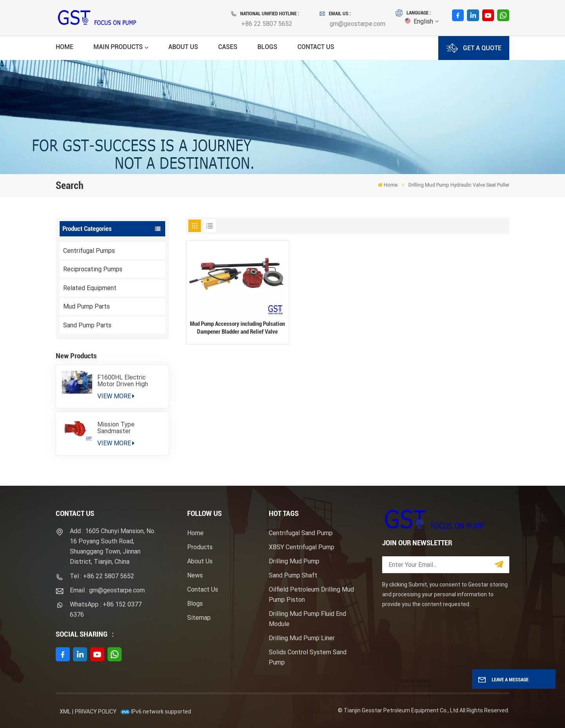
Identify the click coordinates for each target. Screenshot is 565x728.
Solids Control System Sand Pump (308, 657)
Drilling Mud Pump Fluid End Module (307, 619)
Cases (228, 47)
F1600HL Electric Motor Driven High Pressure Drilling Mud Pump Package (127, 381)
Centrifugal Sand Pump (301, 533)
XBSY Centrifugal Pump (302, 547)
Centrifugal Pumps (89, 251)
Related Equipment (90, 288)
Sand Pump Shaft (293, 575)
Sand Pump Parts (87, 325)
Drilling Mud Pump (294, 561)
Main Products (118, 47)
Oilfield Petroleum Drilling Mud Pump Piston (311, 595)
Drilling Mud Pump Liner (302, 638)
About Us (183, 47)
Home (65, 47)
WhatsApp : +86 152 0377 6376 (106, 609)
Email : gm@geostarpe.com (107, 590)
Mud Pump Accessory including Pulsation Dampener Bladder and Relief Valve (237, 328)
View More (116, 396)
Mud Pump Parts (87, 306)
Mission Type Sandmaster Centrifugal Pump (122, 428)
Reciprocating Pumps (93, 269)
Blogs (267, 47)
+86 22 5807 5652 (267, 24)
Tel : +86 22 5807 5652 (102, 576)
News (195, 575)
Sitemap (199, 618)
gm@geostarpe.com (357, 24)
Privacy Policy (96, 712)
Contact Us (316, 47)
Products (200, 547)
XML (65, 712)
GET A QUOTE (474, 48)
